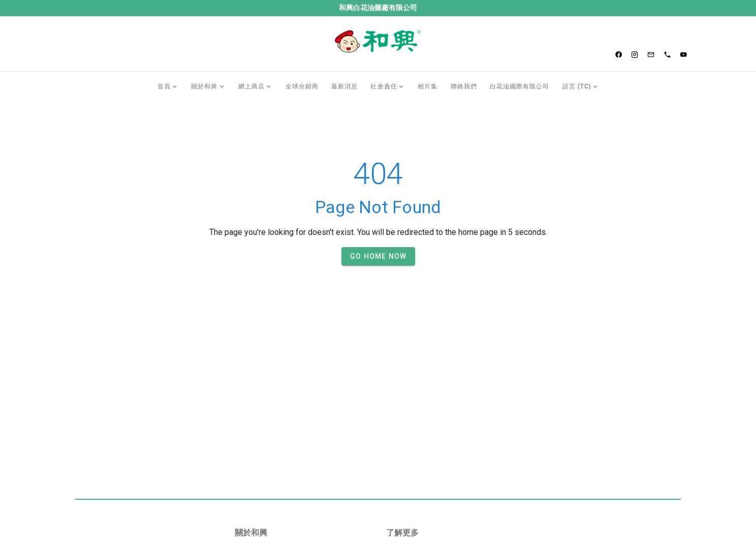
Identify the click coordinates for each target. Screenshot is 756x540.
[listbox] (302, 383)
